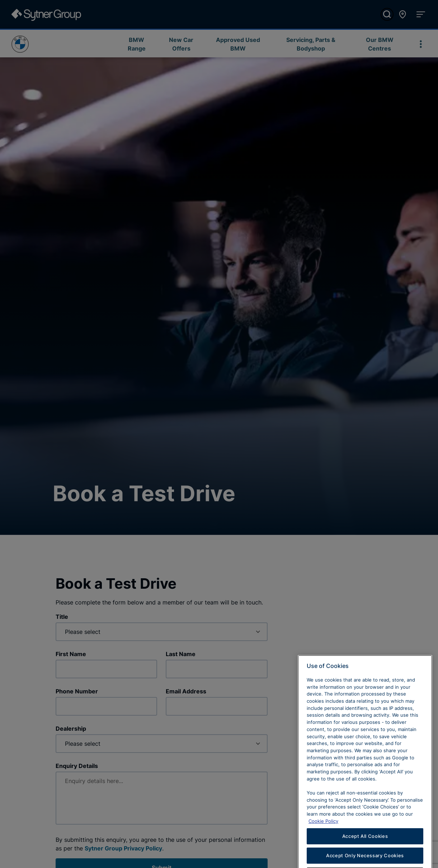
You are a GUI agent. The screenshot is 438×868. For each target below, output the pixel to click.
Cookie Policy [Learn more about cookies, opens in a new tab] (323, 831)
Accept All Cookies (365, 846)
